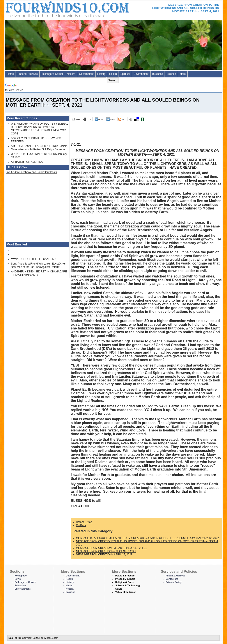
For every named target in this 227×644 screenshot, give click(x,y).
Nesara (71, 74)
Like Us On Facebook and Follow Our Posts (31, 172)
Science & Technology (128, 585)
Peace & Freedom (125, 576)
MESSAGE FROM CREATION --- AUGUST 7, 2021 (106, 551)
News (18, 579)
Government (86, 74)
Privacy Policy (174, 582)
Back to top (15, 638)
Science (171, 74)
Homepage (20, 576)
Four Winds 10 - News (49, 9)
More (183, 74)
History (101, 74)
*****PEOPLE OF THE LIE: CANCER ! (33, 259)
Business (158, 74)
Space (119, 589)
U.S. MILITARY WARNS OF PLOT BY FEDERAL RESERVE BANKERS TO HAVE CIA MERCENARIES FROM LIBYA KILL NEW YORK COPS (39, 129)
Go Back (81, 525)
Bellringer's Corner (52, 74)
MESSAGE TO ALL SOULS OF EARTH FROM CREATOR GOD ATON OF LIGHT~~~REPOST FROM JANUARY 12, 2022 (147, 538)
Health (113, 74)
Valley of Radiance (126, 592)
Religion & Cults (124, 582)
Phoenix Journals (125, 579)
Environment (141, 74)
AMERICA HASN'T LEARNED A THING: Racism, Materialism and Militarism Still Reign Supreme (40, 148)
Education (20, 585)
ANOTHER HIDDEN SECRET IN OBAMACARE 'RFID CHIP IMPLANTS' (39, 273)
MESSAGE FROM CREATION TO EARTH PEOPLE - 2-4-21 (111, 548)
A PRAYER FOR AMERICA (27, 162)
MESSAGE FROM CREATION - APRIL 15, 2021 (104, 555)
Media (69, 585)
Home (10, 74)
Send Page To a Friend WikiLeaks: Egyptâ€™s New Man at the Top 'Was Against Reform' (38, 265)
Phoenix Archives (28, 74)
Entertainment (22, 589)
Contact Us (172, 579)
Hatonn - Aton (84, 522)
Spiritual (125, 74)
